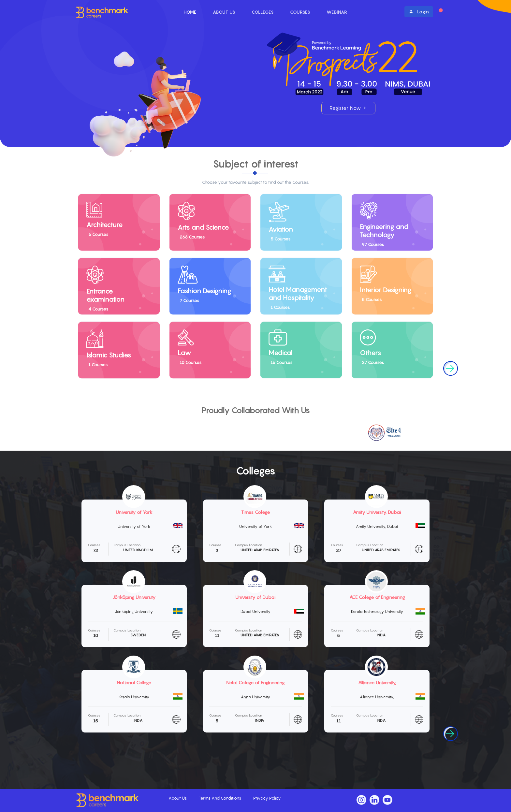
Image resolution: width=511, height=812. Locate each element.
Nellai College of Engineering (255, 682)
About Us (224, 12)
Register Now (348, 108)
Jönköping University (134, 597)
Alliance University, (377, 682)
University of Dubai (255, 597)
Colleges (263, 12)
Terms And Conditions (220, 798)
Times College (255, 512)
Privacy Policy (267, 798)
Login (419, 12)
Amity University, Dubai (377, 512)
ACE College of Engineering (377, 597)
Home (190, 12)
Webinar (337, 12)
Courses (300, 12)
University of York (134, 512)
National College (134, 682)
